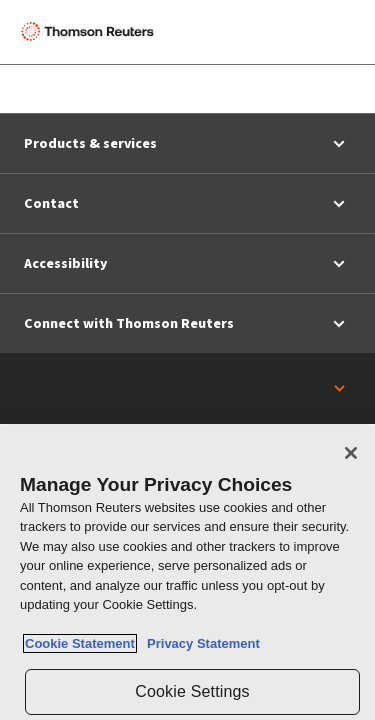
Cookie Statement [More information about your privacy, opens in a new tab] (80, 643)
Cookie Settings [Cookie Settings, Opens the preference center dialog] (192, 691)
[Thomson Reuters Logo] (91, 32)
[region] (187, 572)
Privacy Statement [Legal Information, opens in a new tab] (200, 643)
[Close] (351, 453)
